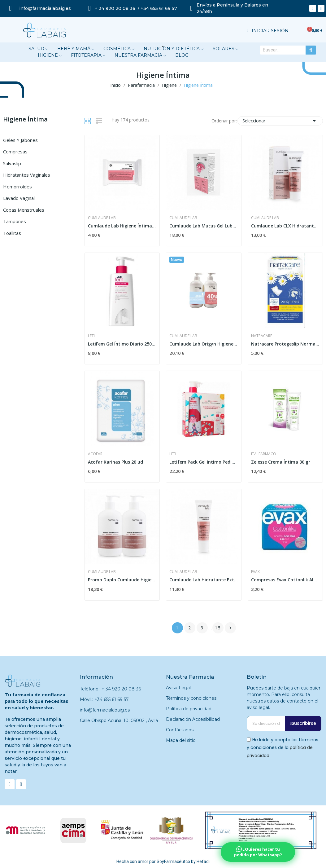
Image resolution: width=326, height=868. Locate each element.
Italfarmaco (264, 454)
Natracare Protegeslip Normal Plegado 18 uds (285, 344)
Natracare (262, 336)
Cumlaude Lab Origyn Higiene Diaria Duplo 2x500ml (204, 344)
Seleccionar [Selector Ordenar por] (280, 121)
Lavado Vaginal (19, 198)
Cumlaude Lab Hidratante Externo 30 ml (204, 580)
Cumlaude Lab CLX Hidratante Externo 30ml (285, 226)
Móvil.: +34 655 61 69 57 (104, 699)
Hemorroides (17, 187)
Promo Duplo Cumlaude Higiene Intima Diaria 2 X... (122, 580)
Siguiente (230, 628)
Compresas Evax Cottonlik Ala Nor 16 (285, 580)
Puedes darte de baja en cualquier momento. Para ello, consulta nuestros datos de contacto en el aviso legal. (284, 698)
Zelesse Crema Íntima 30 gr (281, 462)
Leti (91, 336)
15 (218, 628)
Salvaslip (12, 163)
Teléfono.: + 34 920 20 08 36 (110, 689)
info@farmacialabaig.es (105, 710)
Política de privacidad (189, 709)
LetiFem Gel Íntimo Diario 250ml (122, 344)
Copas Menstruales (24, 210)
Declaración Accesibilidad (193, 719)
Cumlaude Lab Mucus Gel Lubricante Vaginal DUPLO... (204, 226)
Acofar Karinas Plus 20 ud (115, 462)
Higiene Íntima (25, 120)
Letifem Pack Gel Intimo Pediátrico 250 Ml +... (204, 462)
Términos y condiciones (191, 698)
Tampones (15, 221)
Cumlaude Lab (102, 218)
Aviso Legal (178, 688)
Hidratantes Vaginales (27, 175)
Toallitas (12, 233)
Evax (255, 572)
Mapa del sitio (181, 740)
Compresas (15, 152)
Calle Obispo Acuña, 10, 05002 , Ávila (119, 720)
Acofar (95, 454)
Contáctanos (180, 730)
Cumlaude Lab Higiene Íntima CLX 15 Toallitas (122, 226)
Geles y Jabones (20, 140)
